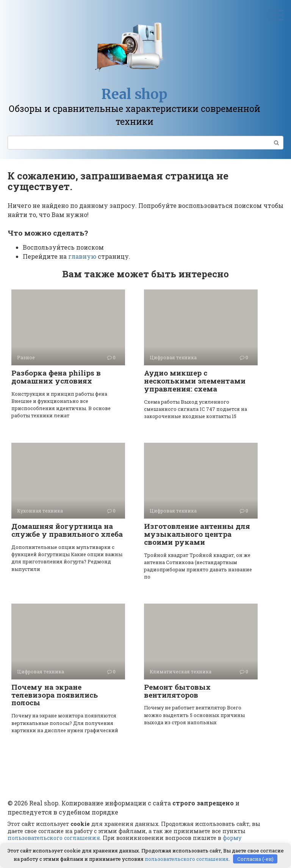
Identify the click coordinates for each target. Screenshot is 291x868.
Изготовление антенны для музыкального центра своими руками (197, 534)
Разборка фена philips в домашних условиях (56, 377)
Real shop (135, 94)
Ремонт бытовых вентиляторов (177, 691)
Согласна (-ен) (255, 859)
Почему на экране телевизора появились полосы (55, 695)
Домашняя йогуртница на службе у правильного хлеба (67, 530)
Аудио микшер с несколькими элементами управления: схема (195, 381)
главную (82, 256)
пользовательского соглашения (54, 838)
